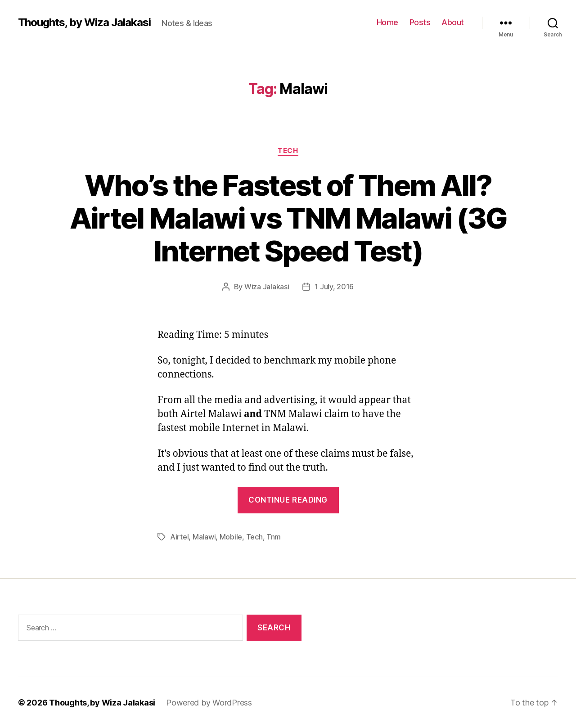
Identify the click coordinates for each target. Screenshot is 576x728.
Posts (420, 22)
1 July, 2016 (334, 287)
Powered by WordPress (209, 703)
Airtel (179, 537)
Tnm (274, 537)
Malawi (204, 537)
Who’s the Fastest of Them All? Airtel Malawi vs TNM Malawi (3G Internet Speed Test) (288, 218)
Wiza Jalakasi (267, 287)
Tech (288, 151)
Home (387, 22)
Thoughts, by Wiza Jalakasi (84, 22)
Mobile (231, 537)
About (453, 22)
